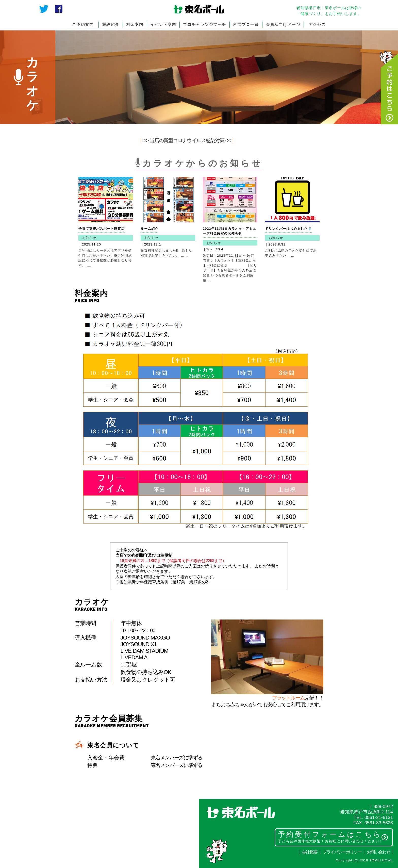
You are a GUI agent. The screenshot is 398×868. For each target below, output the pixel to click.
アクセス (317, 24)
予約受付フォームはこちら (333, 837)
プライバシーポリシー (342, 852)
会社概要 (310, 852)
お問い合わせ (378, 852)
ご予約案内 (83, 24)
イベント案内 (163, 24)
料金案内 (135, 24)
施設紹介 (111, 24)
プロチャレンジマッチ (205, 24)
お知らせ (89, 238)
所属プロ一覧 (246, 24)
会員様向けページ (283, 24)
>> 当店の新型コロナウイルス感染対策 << (187, 140)
